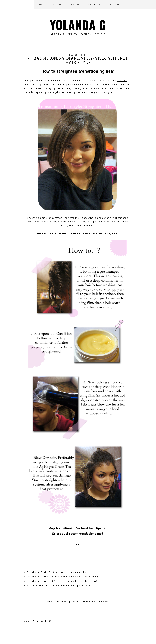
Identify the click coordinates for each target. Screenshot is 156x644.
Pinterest (104, 602)
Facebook (62, 602)
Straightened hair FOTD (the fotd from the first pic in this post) (60, 585)
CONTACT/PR (95, 4)
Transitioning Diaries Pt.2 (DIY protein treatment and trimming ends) (62, 577)
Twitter (50, 602)
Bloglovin (75, 602)
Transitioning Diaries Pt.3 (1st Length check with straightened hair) (62, 581)
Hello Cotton (90, 602)
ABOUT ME (57, 4)
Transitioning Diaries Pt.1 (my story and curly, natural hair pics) (60, 572)
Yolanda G (78, 25)
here (71, 218)
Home (41, 4)
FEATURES (75, 4)
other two (122, 80)
